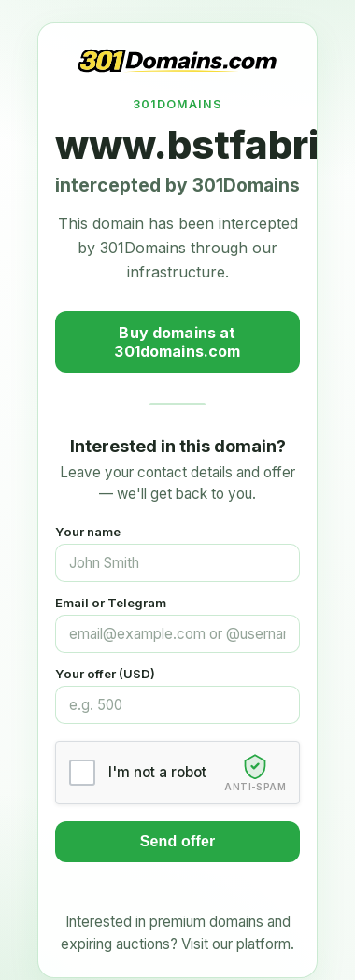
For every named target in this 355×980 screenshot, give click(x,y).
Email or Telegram (111, 603)
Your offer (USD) (105, 674)
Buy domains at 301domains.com (177, 342)
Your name (88, 532)
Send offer (178, 841)
